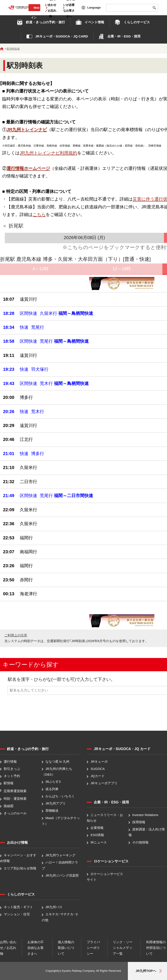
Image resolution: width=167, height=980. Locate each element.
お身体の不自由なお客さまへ (36, 948)
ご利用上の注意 (16, 635)
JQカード (97, 776)
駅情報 (9, 783)
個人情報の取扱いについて (66, 948)
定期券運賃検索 (15, 791)
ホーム (2, 49)
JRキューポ (99, 762)
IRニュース (99, 842)
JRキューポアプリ (104, 783)
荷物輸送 (52, 811)
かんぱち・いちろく (60, 796)
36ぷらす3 (53, 782)
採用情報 (139, 822)
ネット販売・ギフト (18, 907)
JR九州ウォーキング (60, 855)
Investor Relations (145, 815)
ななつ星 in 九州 (57, 762)
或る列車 (52, 789)
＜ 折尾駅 (13, 226)
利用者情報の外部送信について (156, 948)
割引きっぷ (12, 769)
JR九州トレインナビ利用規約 (48, 153)
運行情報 (10, 762)
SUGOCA (98, 769)
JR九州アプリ (56, 803)
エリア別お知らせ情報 (20, 868)
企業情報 (97, 828)
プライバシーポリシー (93, 948)
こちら (39, 214)
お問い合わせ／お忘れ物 (8, 948)
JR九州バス (54, 907)
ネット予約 (12, 776)
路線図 (9, 806)
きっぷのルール (15, 813)
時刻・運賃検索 (15, 799)
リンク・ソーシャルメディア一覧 (123, 948)
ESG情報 (97, 835)
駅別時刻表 (13, 49)
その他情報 (140, 842)
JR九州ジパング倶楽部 (62, 875)
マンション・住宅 (17, 914)
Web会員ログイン (34, 13)
